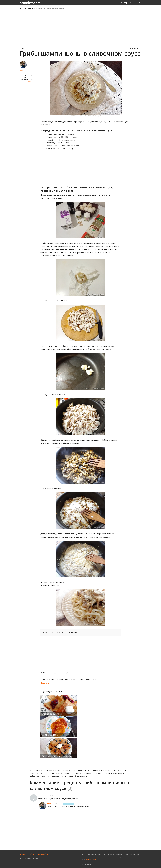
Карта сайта (43, 854)
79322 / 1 (30, 82)
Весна (22, 71)
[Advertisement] (80, 28)
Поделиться (46, 683)
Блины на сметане (52, 714)
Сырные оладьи (50, 735)
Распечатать (74, 633)
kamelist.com (91, 859)
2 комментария (136, 48)
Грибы (22, 48)
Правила (23, 854)
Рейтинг (32, 854)
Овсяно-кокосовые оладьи (56, 756)
